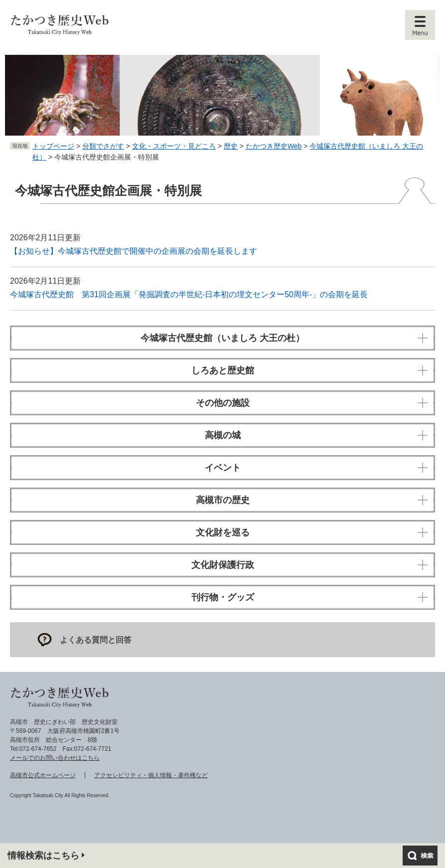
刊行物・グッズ (223, 597)
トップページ (53, 146)
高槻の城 (223, 435)
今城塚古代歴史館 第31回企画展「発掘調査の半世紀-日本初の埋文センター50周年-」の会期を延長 (189, 294)
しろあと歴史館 (223, 370)
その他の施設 (223, 403)
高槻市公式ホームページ (43, 775)
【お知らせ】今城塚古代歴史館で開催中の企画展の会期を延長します (134, 251)
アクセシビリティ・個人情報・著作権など (151, 775)
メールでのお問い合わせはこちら (55, 758)
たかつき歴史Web (274, 146)
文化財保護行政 (223, 565)
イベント (223, 468)
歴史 (231, 146)
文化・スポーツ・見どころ (174, 146)
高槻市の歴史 (223, 500)
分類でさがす (103, 146)
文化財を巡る (223, 532)
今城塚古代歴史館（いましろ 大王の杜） (222, 338)
